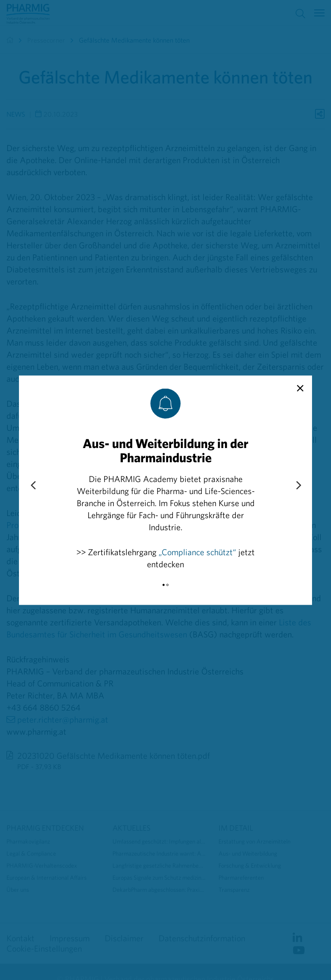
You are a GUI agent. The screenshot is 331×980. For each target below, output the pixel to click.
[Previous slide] (33, 485)
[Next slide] (298, 485)
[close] (300, 388)
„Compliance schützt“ (197, 552)
